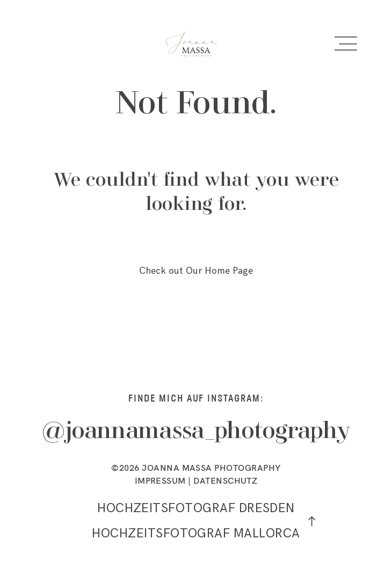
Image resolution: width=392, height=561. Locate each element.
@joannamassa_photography (196, 432)
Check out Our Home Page (196, 271)
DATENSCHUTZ (225, 480)
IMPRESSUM (160, 480)
